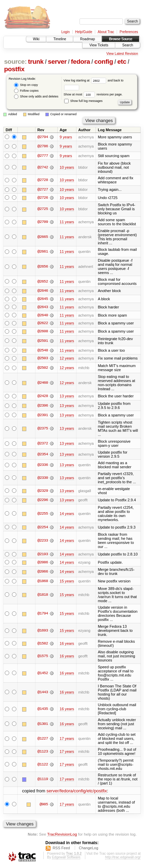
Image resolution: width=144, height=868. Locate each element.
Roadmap (88, 39)
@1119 (43, 781)
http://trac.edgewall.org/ (123, 859)
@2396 (43, 407)
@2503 (43, 359)
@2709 (43, 222)
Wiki (36, 39)
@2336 (43, 466)
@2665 (43, 237)
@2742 (43, 167)
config (104, 62)
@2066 (43, 573)
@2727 (43, 190)
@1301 (43, 725)
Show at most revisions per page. (93, 94)
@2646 (43, 291)
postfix (14, 69)
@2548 (43, 351)
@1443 (43, 694)
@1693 (43, 632)
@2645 (43, 299)
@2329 (43, 492)
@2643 (43, 307)
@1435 (43, 711)
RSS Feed (61, 850)
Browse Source (120, 39)
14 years (67, 515)
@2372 (43, 444)
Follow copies (26, 91)
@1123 (43, 753)
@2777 (43, 156)
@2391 (43, 416)
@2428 (43, 397)
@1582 (43, 645)
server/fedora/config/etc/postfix (77, 792)
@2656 (43, 267)
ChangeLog (89, 850)
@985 (44, 806)
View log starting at (85, 80)
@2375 (43, 430)
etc (122, 62)
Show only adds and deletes (36, 97)
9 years (66, 137)
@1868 (43, 582)
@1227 (43, 740)
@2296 (43, 501)
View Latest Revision (122, 54)
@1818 (43, 596)
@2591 (43, 341)
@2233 (43, 542)
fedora (81, 62)
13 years (67, 397)
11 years (67, 222)
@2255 (43, 515)
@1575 (43, 658)
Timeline (60, 39)
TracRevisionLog (62, 836)
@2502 (43, 369)
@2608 (43, 332)
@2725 (43, 209)
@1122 (43, 766)
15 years (67, 582)
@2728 (43, 180)
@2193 (43, 555)
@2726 (43, 198)
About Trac (106, 32)
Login (66, 32)
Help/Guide (84, 32)
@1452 (43, 674)
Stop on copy (26, 85)
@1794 (43, 615)
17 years (67, 740)
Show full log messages (83, 101)
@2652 (43, 282)
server (57, 62)
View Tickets (99, 45)
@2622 (43, 324)
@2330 (43, 479)
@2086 (43, 564)
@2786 (43, 147)
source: (15, 62)
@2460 (43, 383)
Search (128, 45)
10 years (67, 167)
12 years (67, 359)
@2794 (43, 137)
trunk (36, 62)
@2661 (43, 252)
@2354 (43, 455)
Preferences (129, 32)
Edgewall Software (66, 859)
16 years (67, 645)
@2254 (43, 528)
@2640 (43, 316)
